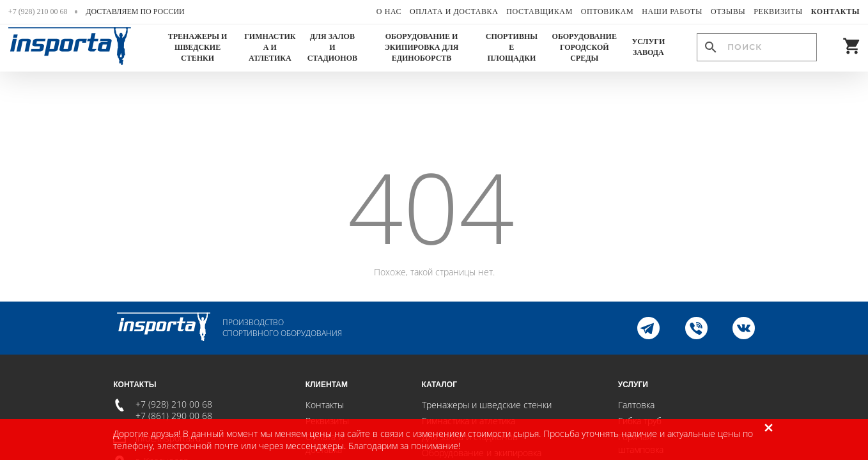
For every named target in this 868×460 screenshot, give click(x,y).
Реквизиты (778, 11)
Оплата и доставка (454, 11)
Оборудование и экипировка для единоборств (422, 47)
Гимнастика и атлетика (270, 47)
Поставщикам (539, 11)
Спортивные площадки (512, 47)
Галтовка (636, 405)
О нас (389, 11)
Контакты (835, 11)
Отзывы (728, 11)
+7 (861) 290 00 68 (174, 416)
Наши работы (672, 11)
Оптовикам (608, 11)
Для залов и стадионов (332, 47)
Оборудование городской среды (585, 47)
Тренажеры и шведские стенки (198, 47)
